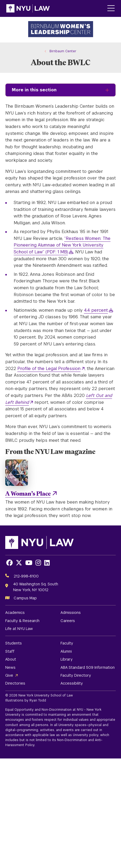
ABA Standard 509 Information (88, 667)
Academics (15, 613)
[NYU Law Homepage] (28, 8)
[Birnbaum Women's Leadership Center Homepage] (60, 30)
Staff (10, 651)
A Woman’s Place (28, 493)
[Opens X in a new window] (19, 563)
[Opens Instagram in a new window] (38, 563)
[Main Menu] (111, 9)
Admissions (71, 613)
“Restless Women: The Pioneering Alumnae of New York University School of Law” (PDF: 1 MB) (62, 245)
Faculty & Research (22, 621)
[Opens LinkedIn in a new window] (47, 563)
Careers (68, 621)
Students (14, 643)
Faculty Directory (76, 675)
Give (9, 675)
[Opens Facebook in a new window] (9, 563)
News (10, 667)
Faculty (67, 643)
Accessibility (72, 683)
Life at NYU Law (19, 629)
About (11, 659)
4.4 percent (96, 310)
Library (67, 659)
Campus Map (25, 598)
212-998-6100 (26, 576)
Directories (15, 683)
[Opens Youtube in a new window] (29, 563)
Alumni (66, 651)
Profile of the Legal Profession (49, 369)
